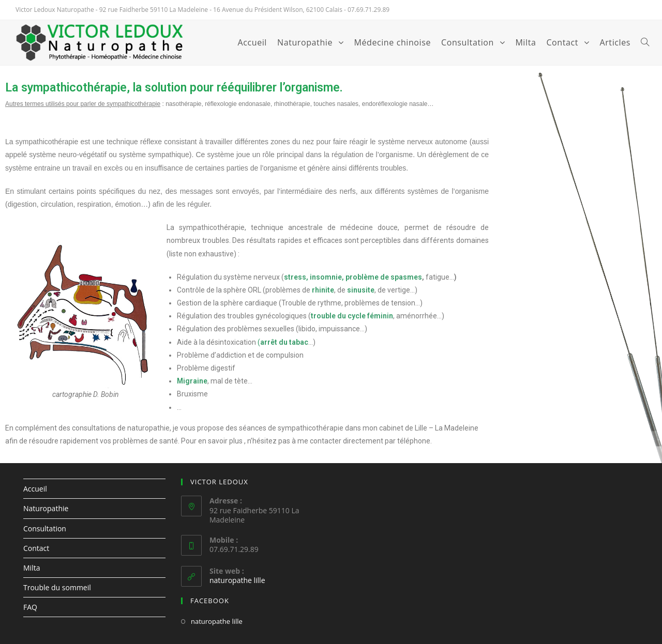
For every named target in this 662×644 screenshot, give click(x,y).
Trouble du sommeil (57, 587)
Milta (32, 568)
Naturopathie (46, 508)
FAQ (30, 607)
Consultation (45, 528)
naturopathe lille (237, 580)
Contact (36, 548)
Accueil (35, 489)
